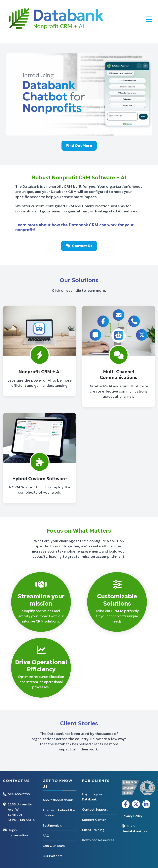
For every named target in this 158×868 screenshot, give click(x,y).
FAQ (46, 836)
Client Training (93, 830)
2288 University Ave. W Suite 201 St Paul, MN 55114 (21, 812)
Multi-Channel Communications (119, 375)
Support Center (94, 820)
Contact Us (79, 246)
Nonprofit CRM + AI (40, 372)
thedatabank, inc (135, 831)
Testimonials (52, 825)
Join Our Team (54, 846)
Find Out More (79, 146)
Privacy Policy (132, 816)
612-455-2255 (19, 794)
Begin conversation (18, 833)
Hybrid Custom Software (39, 479)
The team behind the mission (59, 813)
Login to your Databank (92, 797)
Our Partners (52, 856)
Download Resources (98, 840)
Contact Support (95, 809)
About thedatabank (58, 800)
